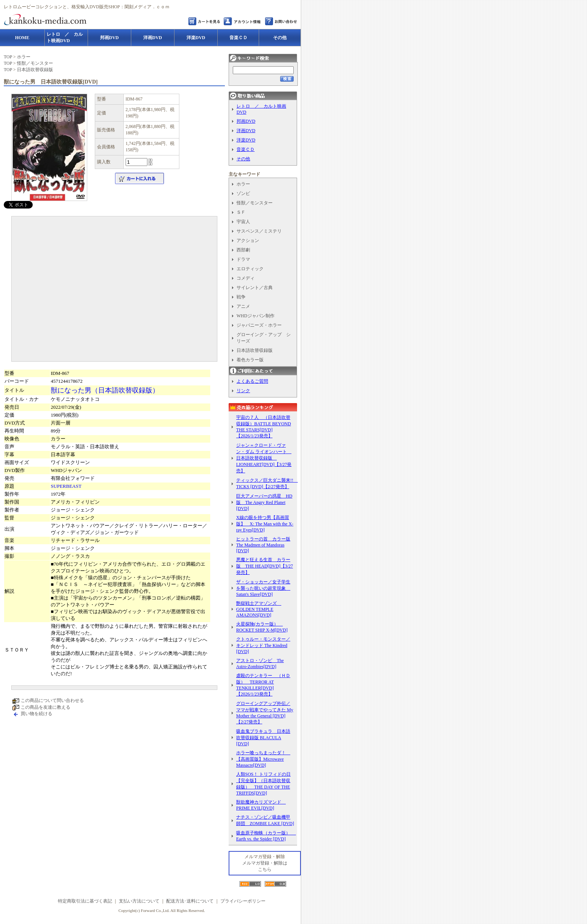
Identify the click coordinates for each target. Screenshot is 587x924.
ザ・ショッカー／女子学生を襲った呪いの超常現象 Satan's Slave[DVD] (263, 588)
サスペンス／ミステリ (259, 231)
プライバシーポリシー (243, 901)
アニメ (243, 306)
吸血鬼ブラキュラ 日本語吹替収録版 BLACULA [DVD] (263, 738)
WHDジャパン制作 (256, 316)
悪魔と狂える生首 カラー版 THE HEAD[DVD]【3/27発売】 (265, 566)
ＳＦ (241, 212)
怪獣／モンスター (35, 63)
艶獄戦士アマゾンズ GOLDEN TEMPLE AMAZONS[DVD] (259, 609)
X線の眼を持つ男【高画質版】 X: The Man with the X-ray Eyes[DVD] (265, 524)
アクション (248, 241)
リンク (243, 391)
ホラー (24, 57)
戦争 (241, 297)
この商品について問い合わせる (52, 700)
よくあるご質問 (252, 381)
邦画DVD (246, 121)
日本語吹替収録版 (35, 70)
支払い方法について (139, 901)
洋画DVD (246, 131)
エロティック (250, 269)
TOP (8, 57)
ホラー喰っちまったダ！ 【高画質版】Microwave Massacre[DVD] (263, 759)
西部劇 (243, 250)
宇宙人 (243, 222)
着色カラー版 (250, 360)
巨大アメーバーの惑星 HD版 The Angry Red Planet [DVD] (264, 502)
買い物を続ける (36, 714)
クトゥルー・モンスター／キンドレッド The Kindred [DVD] (263, 645)
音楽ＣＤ (246, 149)
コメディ (246, 278)
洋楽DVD (246, 140)
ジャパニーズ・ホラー (259, 325)
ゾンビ (243, 193)
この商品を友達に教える (46, 707)
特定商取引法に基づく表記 (85, 901)
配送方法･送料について (190, 901)
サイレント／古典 (255, 288)
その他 (243, 159)
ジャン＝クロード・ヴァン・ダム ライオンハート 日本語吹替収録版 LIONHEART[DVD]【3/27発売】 (264, 458)
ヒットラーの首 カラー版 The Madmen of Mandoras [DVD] (263, 545)
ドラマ (243, 259)
